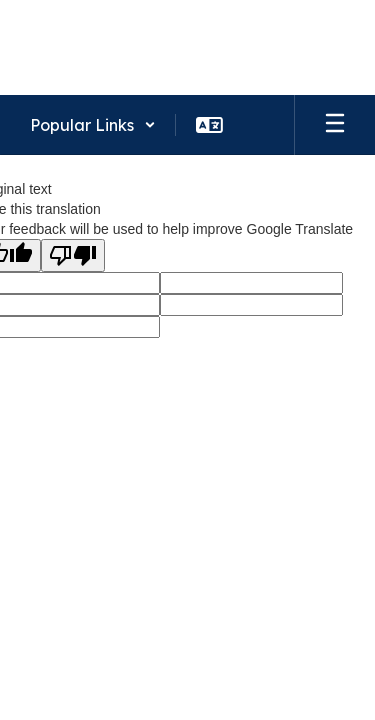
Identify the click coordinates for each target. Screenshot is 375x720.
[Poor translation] (73, 255)
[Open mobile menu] (335, 125)
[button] (93, 125)
